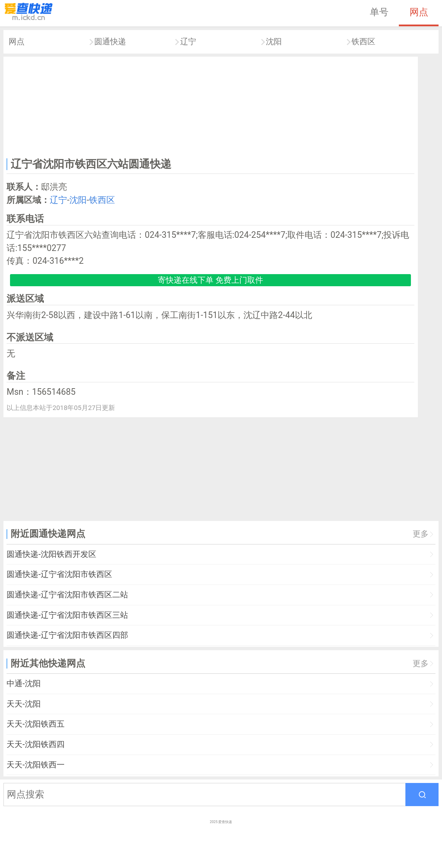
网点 (419, 12)
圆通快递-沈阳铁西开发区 (51, 554)
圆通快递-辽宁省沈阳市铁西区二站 (67, 595)
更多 (421, 534)
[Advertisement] (211, 106)
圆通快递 (110, 42)
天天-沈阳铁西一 (35, 765)
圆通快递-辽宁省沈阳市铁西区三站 (67, 615)
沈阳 (274, 42)
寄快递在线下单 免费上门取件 (210, 280)
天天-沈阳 (23, 704)
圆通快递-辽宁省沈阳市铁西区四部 (67, 635)
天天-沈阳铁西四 (35, 744)
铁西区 (363, 42)
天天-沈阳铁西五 (35, 724)
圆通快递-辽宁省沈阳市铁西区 (59, 574)
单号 (379, 12)
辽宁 (188, 42)
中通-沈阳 (23, 684)
